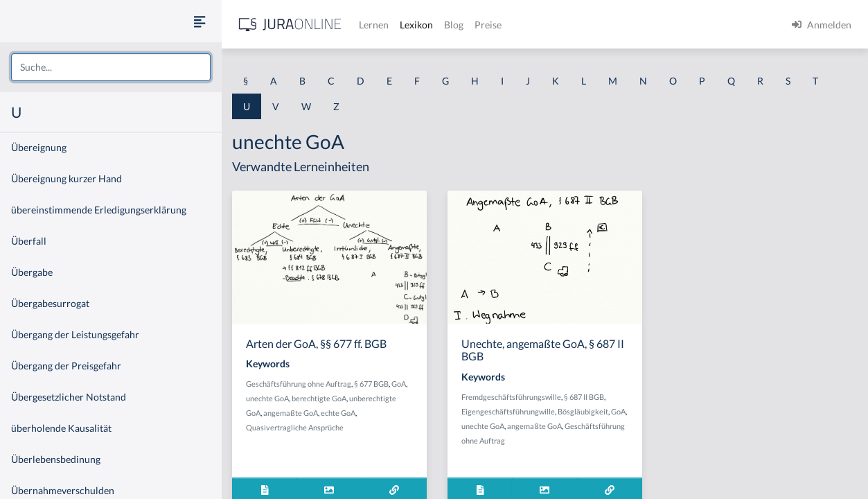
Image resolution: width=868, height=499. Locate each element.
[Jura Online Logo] (290, 25)
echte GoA (338, 413)
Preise (488, 25)
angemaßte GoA (291, 413)
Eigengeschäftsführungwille (508, 411)
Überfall (29, 241)
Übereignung (39, 147)
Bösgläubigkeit (583, 411)
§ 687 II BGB (584, 397)
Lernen (374, 25)
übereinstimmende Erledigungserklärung (99, 210)
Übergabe (32, 272)
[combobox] (111, 67)
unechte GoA (267, 398)
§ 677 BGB (371, 384)
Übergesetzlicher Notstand (69, 397)
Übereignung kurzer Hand (67, 178)
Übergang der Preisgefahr (66, 366)
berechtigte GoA (319, 398)
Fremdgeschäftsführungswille (511, 397)
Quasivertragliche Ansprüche (295, 427)
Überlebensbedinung (56, 459)
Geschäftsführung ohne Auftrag (299, 384)
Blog (454, 25)
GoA (399, 384)
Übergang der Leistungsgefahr (75, 334)
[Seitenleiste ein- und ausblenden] (200, 21)
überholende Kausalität (61, 428)
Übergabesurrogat (50, 303)
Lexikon (416, 25)
